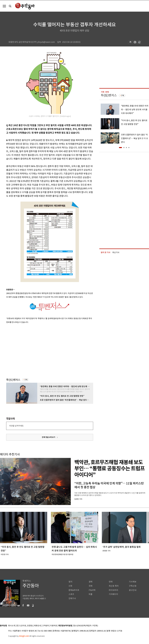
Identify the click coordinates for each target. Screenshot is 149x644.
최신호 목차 (114, 586)
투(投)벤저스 (13, 380)
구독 (26, 380)
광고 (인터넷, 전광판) (25, 626)
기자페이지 (113, 594)
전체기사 (72, 598)
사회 (70, 586)
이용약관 (54, 626)
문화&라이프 (74, 590)
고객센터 (46, 626)
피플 (91, 594)
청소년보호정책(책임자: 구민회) (86, 626)
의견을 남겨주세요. (17, 426)
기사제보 (133, 582)
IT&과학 (92, 590)
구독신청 (133, 586)
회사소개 (12, 626)
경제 (91, 582)
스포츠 (71, 594)
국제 (91, 586)
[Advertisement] (23, 350)
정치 (70, 582)
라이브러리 (113, 590)
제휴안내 (37, 626)
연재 (111, 582)
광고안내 (133, 590)
